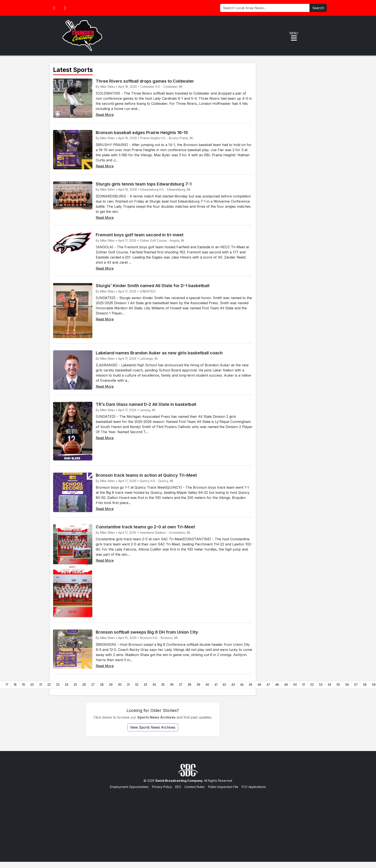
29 (111, 685)
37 (181, 685)
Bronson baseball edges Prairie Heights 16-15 (142, 133)
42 (224, 685)
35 (163, 685)
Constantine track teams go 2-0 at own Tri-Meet (145, 527)
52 (312, 685)
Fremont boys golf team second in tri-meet (140, 235)
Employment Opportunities (129, 787)
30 (120, 685)
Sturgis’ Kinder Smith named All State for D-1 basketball (153, 286)
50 (295, 685)
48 (277, 685)
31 (128, 685)
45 (251, 685)
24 (67, 685)
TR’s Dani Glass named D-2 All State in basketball (146, 404)
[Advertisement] (188, 821)
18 (15, 685)
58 (365, 685)
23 (58, 685)
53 (321, 685)
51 (304, 685)
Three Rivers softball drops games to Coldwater (145, 81)
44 (242, 685)
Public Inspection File (223, 787)
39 (198, 685)
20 (32, 685)
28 (102, 685)
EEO (178, 787)
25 (75, 685)
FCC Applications (254, 787)
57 (356, 685)
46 (259, 685)
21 (41, 685)
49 (286, 685)
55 (338, 685)
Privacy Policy (162, 787)
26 (84, 685)
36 (172, 685)
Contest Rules (195, 787)
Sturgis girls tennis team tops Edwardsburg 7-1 (144, 184)
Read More (105, 115)
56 (347, 685)
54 (330, 685)
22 (49, 685)
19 (23, 685)
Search (318, 8)
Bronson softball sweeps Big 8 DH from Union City (147, 632)
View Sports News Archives (153, 727)
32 (137, 685)
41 (216, 685)
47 (268, 685)
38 (189, 685)
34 (154, 685)
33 (145, 685)
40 (207, 685)
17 (7, 685)
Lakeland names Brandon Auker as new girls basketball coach (159, 353)
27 (93, 685)
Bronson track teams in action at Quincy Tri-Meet (146, 475)
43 (233, 685)
